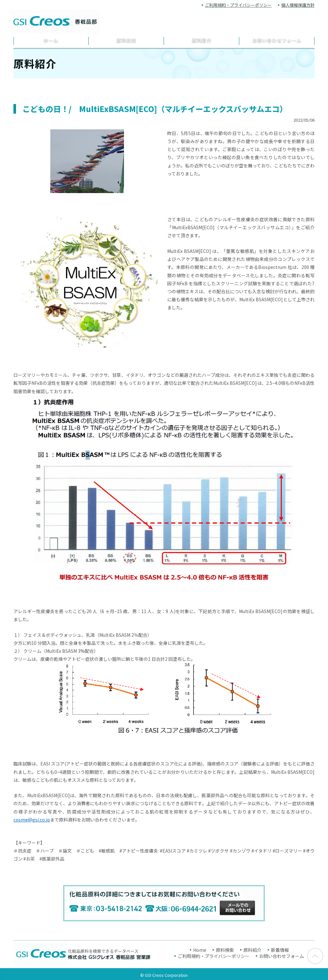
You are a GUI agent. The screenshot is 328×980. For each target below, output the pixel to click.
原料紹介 (202, 41)
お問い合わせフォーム (277, 41)
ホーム (51, 41)
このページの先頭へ (315, 958)
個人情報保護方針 (298, 5)
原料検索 (127, 41)
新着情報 (280, 950)
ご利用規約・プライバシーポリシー (238, 5)
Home (200, 950)
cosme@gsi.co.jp (32, 820)
